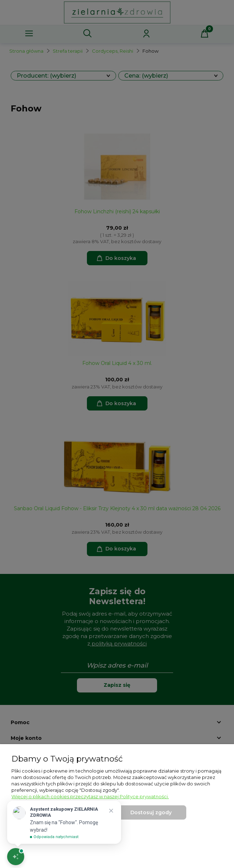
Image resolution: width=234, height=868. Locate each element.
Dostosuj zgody (151, 812)
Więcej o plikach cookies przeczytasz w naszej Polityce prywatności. (90, 796)
